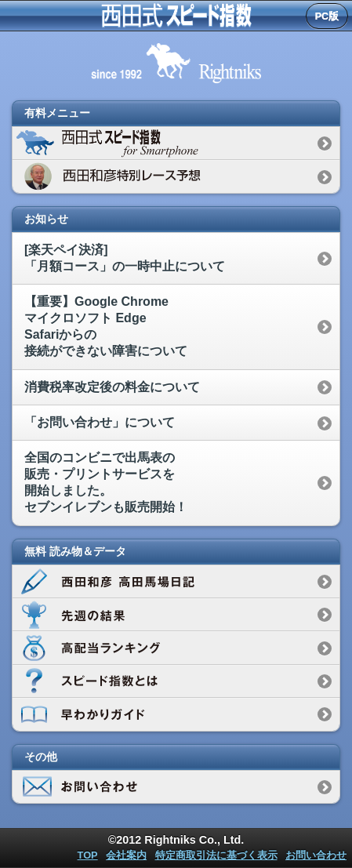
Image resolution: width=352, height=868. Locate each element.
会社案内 (126, 855)
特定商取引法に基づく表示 (216, 855)
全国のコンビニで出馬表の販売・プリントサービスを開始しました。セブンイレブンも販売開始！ (106, 482)
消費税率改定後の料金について (112, 387)
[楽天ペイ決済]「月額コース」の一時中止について (125, 258)
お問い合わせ (316, 855)
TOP (88, 855)
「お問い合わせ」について (100, 422)
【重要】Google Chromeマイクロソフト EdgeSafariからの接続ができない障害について (106, 326)
